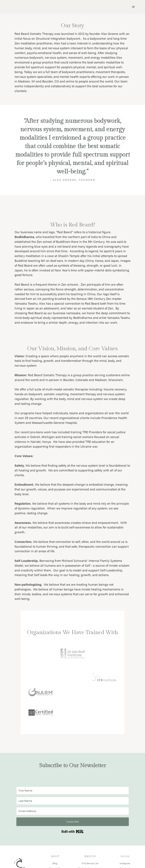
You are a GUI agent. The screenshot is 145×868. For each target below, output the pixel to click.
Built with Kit (72, 831)
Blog (55, 863)
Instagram (125, 863)
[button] (133, 7)
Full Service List (90, 863)
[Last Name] (73, 801)
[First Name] (73, 791)
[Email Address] (73, 811)
